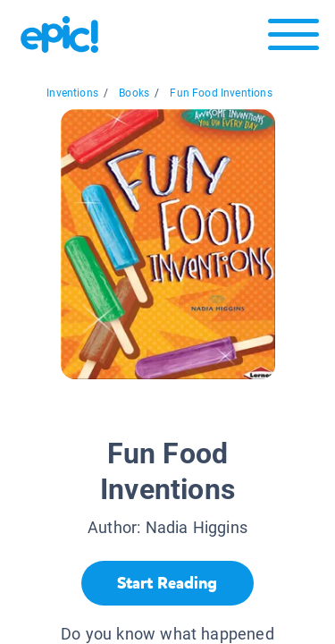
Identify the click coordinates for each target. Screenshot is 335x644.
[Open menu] (293, 39)
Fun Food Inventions (221, 93)
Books (134, 93)
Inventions (72, 93)
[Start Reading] (167, 583)
